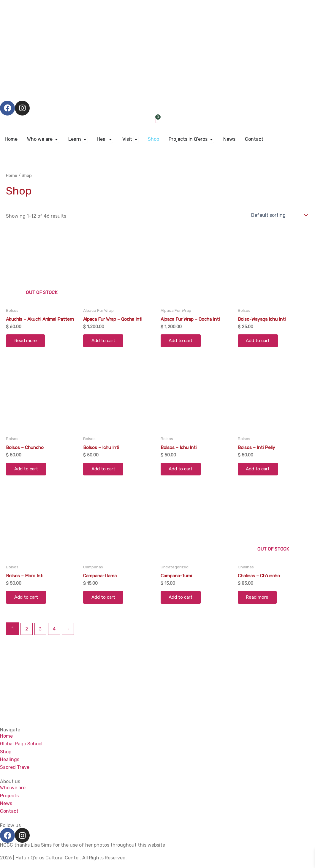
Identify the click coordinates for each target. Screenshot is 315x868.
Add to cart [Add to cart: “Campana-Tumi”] (182, 607)
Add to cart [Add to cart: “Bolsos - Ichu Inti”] (105, 477)
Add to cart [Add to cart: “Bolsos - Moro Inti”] (28, 607)
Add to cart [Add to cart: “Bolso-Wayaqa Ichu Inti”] (259, 342)
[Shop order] (279, 215)
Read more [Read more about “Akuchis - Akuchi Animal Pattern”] (27, 347)
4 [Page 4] (55, 639)
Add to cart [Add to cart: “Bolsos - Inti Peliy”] (259, 477)
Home (12, 176)
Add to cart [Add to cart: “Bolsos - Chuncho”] (28, 477)
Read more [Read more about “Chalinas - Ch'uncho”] (259, 607)
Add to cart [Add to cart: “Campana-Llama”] (105, 607)
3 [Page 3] (41, 639)
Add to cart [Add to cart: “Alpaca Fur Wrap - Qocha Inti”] (105, 342)
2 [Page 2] (27, 639)
